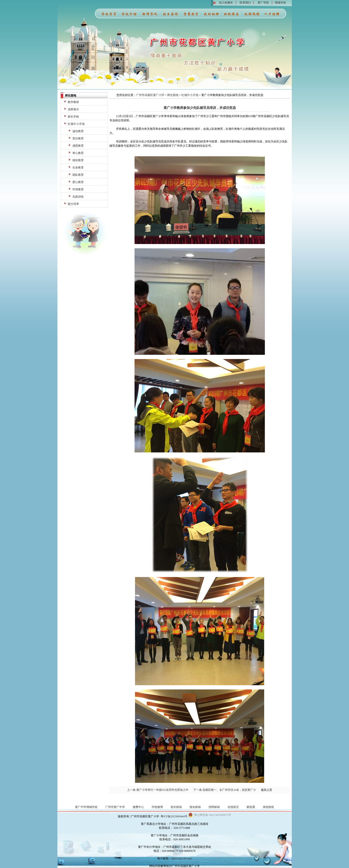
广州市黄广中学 (115, 807)
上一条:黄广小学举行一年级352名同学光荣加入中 (158, 790)
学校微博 (157, 807)
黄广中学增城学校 (86, 807)
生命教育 (78, 168)
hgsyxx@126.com (182, 858)
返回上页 (266, 790)
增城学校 (280, 3)
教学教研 (73, 102)
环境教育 (78, 189)
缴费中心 (138, 807)
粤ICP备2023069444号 (174, 816)
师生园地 (173, 95)
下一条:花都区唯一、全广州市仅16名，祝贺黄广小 (225, 790)
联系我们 (245, 3)
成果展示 (73, 109)
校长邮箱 (176, 807)
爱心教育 (78, 182)
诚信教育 (78, 131)
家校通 (251, 807)
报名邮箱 (195, 807)
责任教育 (78, 138)
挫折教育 (78, 160)
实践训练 (78, 197)
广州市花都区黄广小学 (150, 95)
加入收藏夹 (226, 3)
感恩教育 (78, 146)
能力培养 (73, 204)
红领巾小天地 (76, 124)
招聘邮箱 (214, 807)
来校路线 (268, 807)
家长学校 (73, 117)
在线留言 (233, 807)
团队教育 (78, 175)
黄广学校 (263, 3)
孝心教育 (78, 153)
